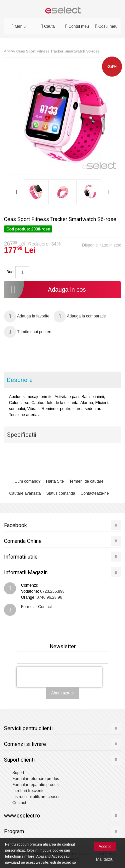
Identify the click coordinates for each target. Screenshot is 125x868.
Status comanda (61, 493)
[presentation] (59, 677)
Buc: (10, 272)
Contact (19, 803)
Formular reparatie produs (35, 785)
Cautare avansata (25, 493)
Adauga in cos (45, 290)
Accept (105, 847)
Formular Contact (36, 607)
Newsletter (63, 647)
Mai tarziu (105, 859)
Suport (18, 773)
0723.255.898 (52, 591)
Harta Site (55, 481)
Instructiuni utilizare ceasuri (36, 797)
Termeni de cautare (86, 481)
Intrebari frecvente (28, 791)
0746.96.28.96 (49, 597)
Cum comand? (28, 481)
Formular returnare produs (36, 779)
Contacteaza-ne (95, 493)
